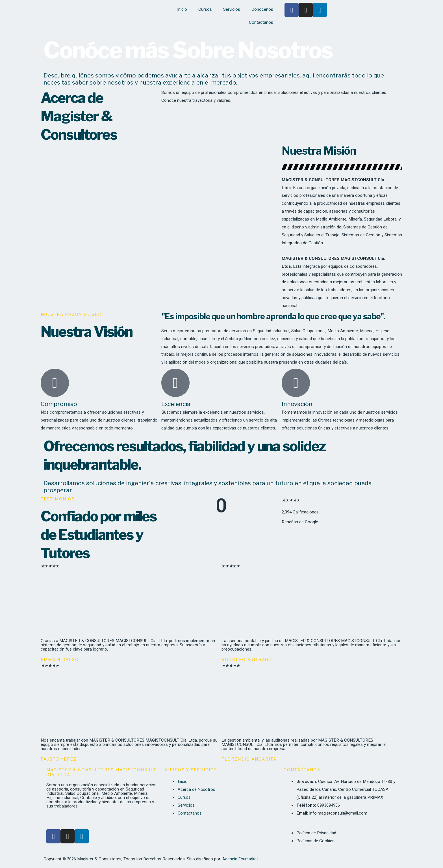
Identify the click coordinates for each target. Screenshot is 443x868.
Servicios (232, 9)
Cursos (205, 9)
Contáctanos (261, 22)
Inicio (182, 9)
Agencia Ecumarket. (241, 859)
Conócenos (262, 9)
